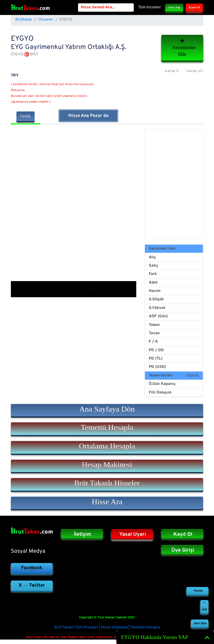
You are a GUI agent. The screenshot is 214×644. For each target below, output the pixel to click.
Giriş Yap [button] (174, 7)
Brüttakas (24, 20)
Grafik (25, 116)
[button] (107, 410)
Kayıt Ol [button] (194, 7)
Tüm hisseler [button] (149, 7)
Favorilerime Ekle (184, 47)
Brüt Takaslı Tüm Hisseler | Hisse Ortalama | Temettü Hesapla (107, 627)
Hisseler (46, 20)
